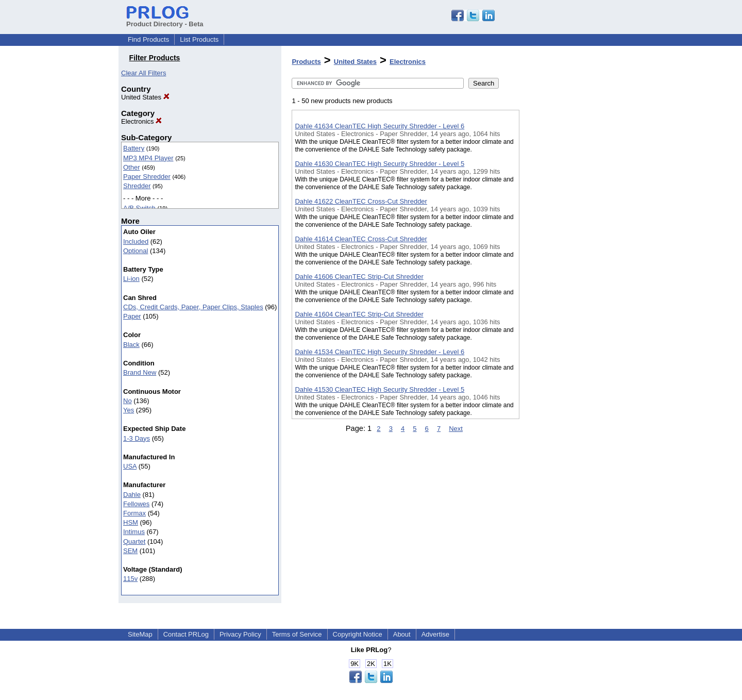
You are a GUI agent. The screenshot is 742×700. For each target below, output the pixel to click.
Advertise (435, 634)
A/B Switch (139, 208)
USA (130, 466)
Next (456, 429)
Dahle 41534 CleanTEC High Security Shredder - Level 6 (380, 352)
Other (132, 167)
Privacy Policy (240, 634)
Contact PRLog (186, 634)
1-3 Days (137, 438)
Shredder (137, 186)
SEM (130, 551)
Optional (136, 251)
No (128, 401)
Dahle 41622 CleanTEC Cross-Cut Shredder (361, 201)
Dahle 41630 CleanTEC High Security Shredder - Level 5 (380, 164)
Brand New (140, 372)
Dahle (132, 495)
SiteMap (140, 634)
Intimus (134, 532)
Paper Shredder (147, 177)
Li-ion (131, 279)
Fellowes (136, 504)
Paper (132, 316)
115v (130, 579)
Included (136, 241)
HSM (131, 522)
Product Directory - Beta (165, 20)
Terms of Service (297, 634)
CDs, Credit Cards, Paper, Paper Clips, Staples (193, 307)
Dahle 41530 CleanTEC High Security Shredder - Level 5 (380, 389)
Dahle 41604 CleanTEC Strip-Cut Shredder (359, 314)
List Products (199, 39)
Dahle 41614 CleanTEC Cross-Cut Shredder (361, 239)
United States (145, 97)
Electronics (141, 121)
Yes (129, 410)
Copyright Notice (358, 634)
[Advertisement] (571, 268)
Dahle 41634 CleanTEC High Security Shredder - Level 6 (380, 126)
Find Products (148, 39)
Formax (134, 513)
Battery (134, 148)
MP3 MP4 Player (148, 158)
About (402, 634)
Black (131, 345)
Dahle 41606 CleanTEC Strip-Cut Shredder (359, 277)
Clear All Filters (144, 73)
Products (306, 62)
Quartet (134, 541)
